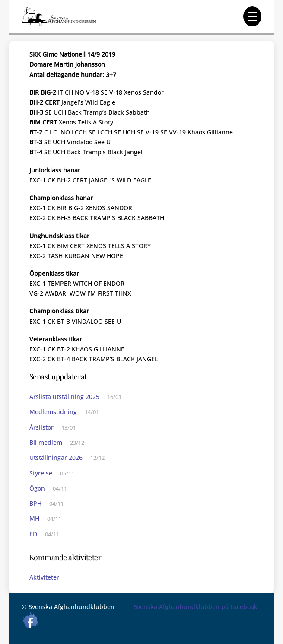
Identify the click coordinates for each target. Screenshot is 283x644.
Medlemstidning (53, 412)
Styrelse (41, 473)
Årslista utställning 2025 (64, 397)
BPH (35, 503)
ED (33, 534)
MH (34, 518)
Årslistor (41, 427)
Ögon (37, 488)
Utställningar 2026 (56, 457)
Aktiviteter (44, 577)
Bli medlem (46, 442)
